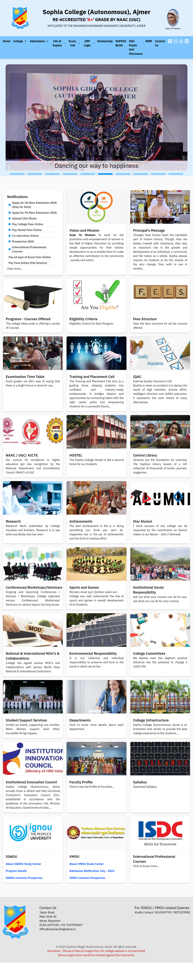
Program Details (16, 871)
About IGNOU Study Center (24, 864)
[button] (20, 41)
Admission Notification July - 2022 (92, 871)
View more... (15, 269)
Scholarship (105, 41)
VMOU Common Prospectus (87, 878)
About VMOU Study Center (86, 864)
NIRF (149, 41)
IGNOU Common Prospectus (24, 878)
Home (7, 41)
